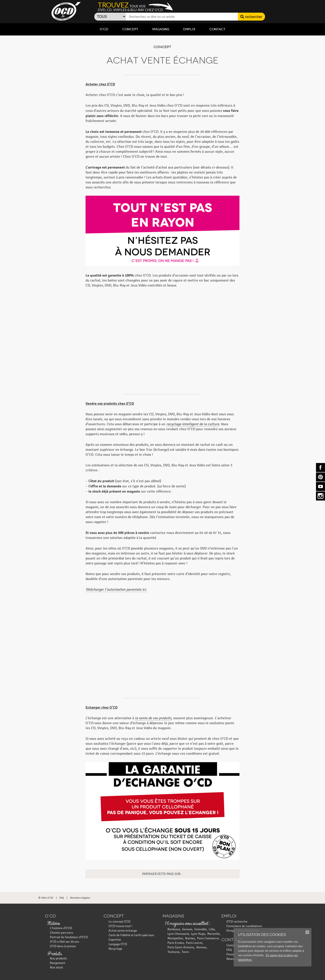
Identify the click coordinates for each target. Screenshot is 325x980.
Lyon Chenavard (178, 934)
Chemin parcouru (62, 933)
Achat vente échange (123, 931)
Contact (217, 29)
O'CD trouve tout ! (120, 926)
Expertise (115, 940)
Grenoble (200, 929)
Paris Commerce (208, 938)
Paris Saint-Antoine (181, 947)
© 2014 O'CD (46, 898)
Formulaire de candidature (244, 926)
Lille (212, 929)
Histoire (53, 924)
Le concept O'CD (120, 922)
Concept (130, 29)
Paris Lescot (194, 943)
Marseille (213, 934)
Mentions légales (80, 898)
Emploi (189, 29)
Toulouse (173, 952)
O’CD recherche (237, 922)
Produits (55, 954)
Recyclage (115, 949)
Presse (231, 954)
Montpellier (175, 938)
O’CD (104, 29)
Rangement (58, 963)
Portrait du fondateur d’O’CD (69, 937)
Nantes (190, 938)
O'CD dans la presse (63, 946)
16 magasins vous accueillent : (187, 924)
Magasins (161, 29)
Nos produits (58, 958)
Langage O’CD (118, 944)
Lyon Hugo (198, 934)
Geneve (187, 929)
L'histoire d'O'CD (61, 928)
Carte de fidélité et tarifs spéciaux (131, 935)
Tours (185, 952)
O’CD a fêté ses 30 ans (64, 942)
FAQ (62, 898)
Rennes (201, 947)
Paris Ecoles (176, 943)
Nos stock (56, 967)
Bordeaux (174, 929)
